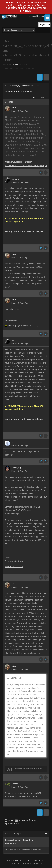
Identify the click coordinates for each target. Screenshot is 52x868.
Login (31, 16)
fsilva (15, 65)
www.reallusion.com (14, 567)
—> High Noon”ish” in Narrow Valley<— (24, 231)
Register (40, 16)
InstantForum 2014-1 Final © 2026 (30, 861)
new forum (26, 11)
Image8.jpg (13, 326)
